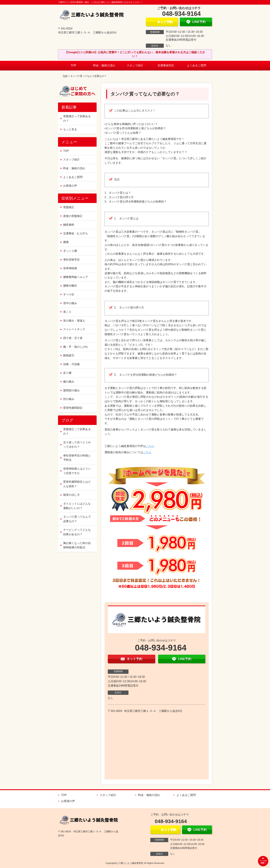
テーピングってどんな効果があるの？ (77, 532)
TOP (73, 65)
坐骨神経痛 (70, 268)
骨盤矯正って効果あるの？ (77, 118)
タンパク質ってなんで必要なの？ (77, 519)
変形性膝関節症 (73, 408)
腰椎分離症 (70, 286)
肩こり (67, 312)
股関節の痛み (71, 390)
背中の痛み (70, 303)
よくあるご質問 (196, 65)
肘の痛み (69, 399)
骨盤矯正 (69, 207)
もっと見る (70, 129)
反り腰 (67, 373)
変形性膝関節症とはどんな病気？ (77, 484)
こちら (150, 446)
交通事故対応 (166, 65)
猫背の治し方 (71, 495)
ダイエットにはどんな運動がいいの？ (77, 506)
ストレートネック (74, 329)
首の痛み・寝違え (74, 321)
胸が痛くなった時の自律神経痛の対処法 (77, 545)
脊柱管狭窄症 (71, 260)
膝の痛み (69, 382)
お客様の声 (70, 186)
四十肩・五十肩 (73, 338)
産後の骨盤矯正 (73, 216)
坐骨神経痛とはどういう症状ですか (77, 471)
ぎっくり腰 (70, 251)
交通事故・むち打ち (76, 233)
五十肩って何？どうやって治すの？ (77, 445)
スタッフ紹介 (135, 65)
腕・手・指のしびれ (76, 347)
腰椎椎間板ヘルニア (76, 277)
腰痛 (66, 242)
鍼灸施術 (69, 225)
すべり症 (69, 294)
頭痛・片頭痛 (71, 364)
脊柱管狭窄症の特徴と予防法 (77, 458)
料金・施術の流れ (104, 65)
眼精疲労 (69, 355)
